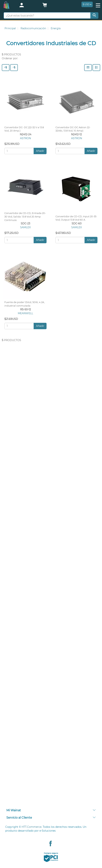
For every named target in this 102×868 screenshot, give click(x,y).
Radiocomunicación (33, 28)
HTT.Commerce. (32, 827)
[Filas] (96, 68)
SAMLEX (25, 227)
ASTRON (25, 138)
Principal (10, 28)
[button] (45, 6)
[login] (28, 5)
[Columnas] (88, 68)
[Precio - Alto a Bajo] (6, 68)
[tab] (51, 810)
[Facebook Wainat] (51, 844)
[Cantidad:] (19, 151)
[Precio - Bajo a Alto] (14, 68)
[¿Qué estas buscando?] (47, 15)
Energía (56, 28)
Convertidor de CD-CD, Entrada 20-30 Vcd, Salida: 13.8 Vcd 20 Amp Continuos (25, 217)
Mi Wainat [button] (51, 810)
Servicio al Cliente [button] (51, 818)
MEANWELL (25, 313)
